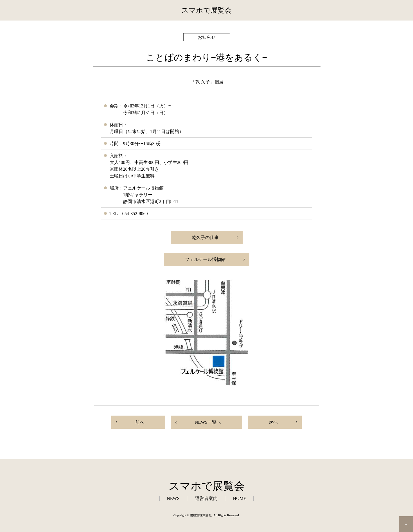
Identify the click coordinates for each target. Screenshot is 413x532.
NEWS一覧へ (208, 422)
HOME (240, 498)
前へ (140, 422)
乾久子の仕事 (205, 237)
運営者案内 (206, 498)
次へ (273, 422)
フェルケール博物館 (205, 259)
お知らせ (207, 37)
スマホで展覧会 (206, 10)
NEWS (173, 498)
